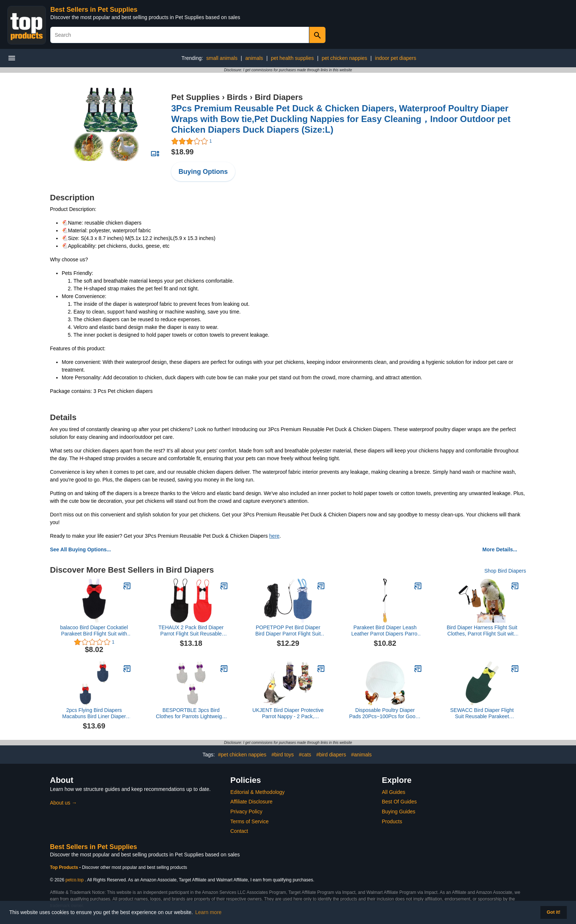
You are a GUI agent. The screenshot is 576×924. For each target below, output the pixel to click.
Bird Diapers (279, 97)
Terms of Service (249, 821)
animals (254, 58)
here (274, 536)
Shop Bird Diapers (505, 571)
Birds (237, 97)
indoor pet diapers (396, 58)
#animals (361, 755)
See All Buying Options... (80, 549)
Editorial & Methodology (258, 792)
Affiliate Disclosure (251, 802)
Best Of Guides (399, 802)
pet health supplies (292, 58)
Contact (239, 831)
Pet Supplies (195, 97)
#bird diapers (331, 755)
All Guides (394, 792)
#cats (305, 755)
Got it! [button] (553, 912)
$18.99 (182, 152)
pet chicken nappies (345, 58)
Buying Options (203, 172)
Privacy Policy (246, 812)
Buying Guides (399, 812)
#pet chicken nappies (242, 755)
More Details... (500, 549)
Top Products (65, 867)
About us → (63, 803)
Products (392, 821)
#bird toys (283, 755)
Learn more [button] (209, 912)
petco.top (74, 880)
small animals (222, 58)
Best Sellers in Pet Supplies (94, 10)
